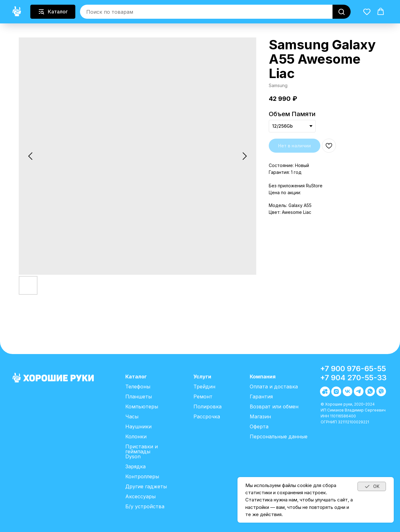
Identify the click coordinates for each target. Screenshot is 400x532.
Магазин (260, 416)
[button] (367, 12)
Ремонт (203, 397)
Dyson (133, 456)
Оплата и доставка (274, 387)
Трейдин (204, 387)
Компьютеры (142, 406)
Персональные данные (279, 436)
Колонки (136, 436)
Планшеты (139, 397)
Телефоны (138, 387)
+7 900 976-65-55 (353, 369)
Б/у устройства (145, 506)
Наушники (138, 426)
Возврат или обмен (274, 406)
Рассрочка (207, 416)
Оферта (259, 426)
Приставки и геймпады (142, 449)
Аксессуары (140, 496)
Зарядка (135, 466)
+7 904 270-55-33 (353, 378)
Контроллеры (142, 476)
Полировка (207, 406)
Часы (132, 416)
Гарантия (261, 397)
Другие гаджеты (146, 486)
